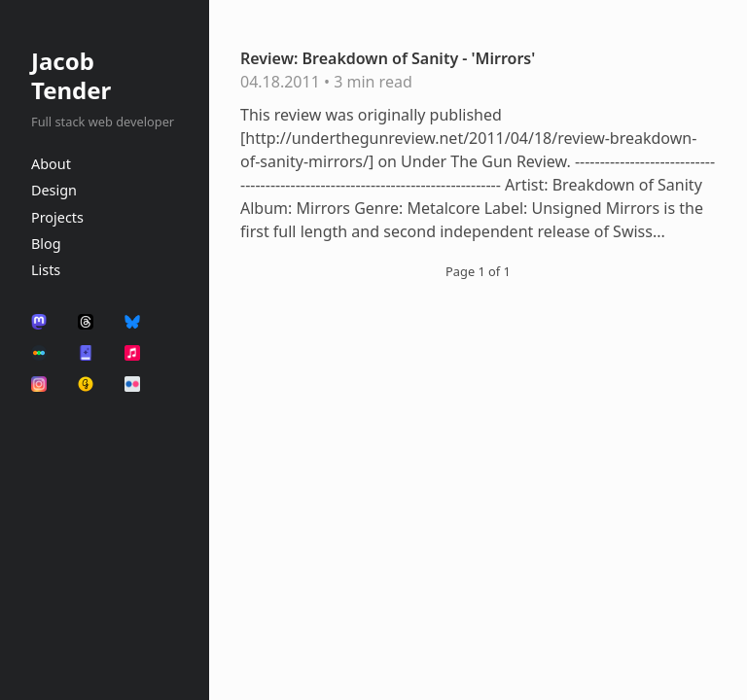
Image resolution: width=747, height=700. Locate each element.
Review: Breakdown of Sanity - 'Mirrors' (388, 58)
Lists (46, 270)
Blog (46, 244)
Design (54, 190)
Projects (57, 217)
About (51, 164)
